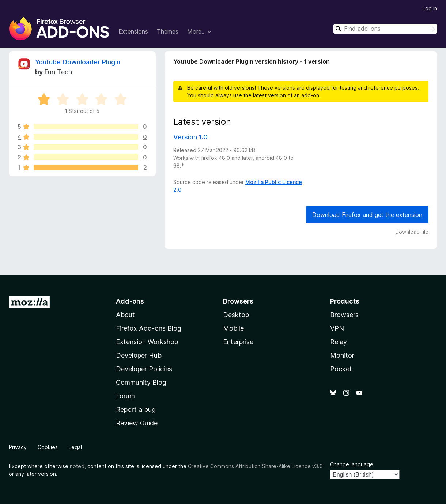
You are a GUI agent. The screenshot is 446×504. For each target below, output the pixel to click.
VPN (337, 328)
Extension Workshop (147, 342)
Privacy (18, 447)
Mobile (233, 328)
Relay (339, 342)
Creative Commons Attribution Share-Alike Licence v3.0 (255, 466)
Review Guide (137, 423)
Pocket (341, 369)
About (125, 315)
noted (77, 466)
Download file (412, 232)
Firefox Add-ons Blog (149, 328)
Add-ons (130, 301)
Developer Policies (144, 369)
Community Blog (141, 382)
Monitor (342, 355)
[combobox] (385, 29)
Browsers (344, 315)
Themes (168, 31)
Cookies (48, 447)
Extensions (133, 31)
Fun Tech (58, 72)
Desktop (236, 315)
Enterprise (238, 342)
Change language (352, 464)
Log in (430, 8)
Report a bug (136, 409)
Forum (125, 396)
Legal (75, 447)
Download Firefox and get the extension (367, 215)
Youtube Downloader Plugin (78, 62)
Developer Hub (139, 355)
